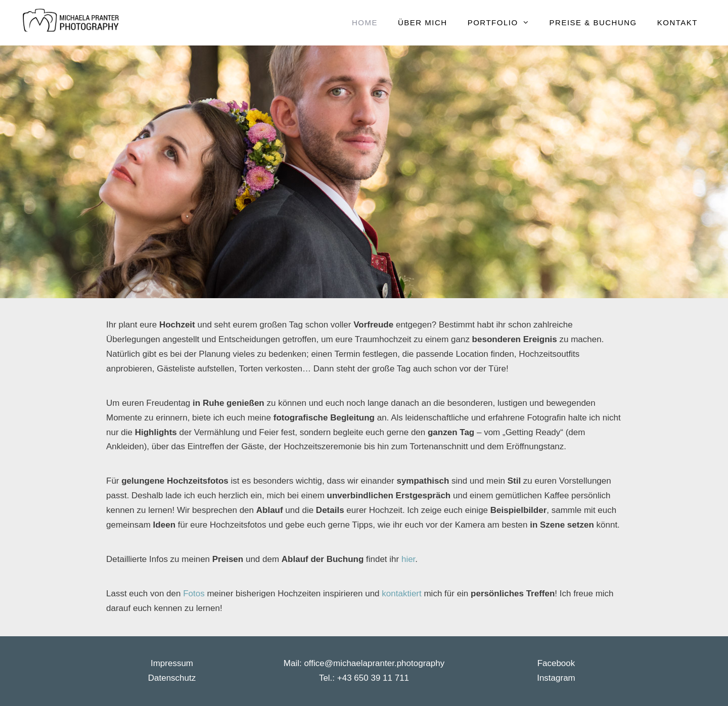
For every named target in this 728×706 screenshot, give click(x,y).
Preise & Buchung (593, 22)
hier (408, 559)
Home (365, 22)
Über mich (423, 22)
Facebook (556, 663)
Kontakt (677, 22)
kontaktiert (403, 594)
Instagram (556, 678)
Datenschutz (172, 678)
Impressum (172, 663)
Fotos (195, 594)
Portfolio (504, 23)
